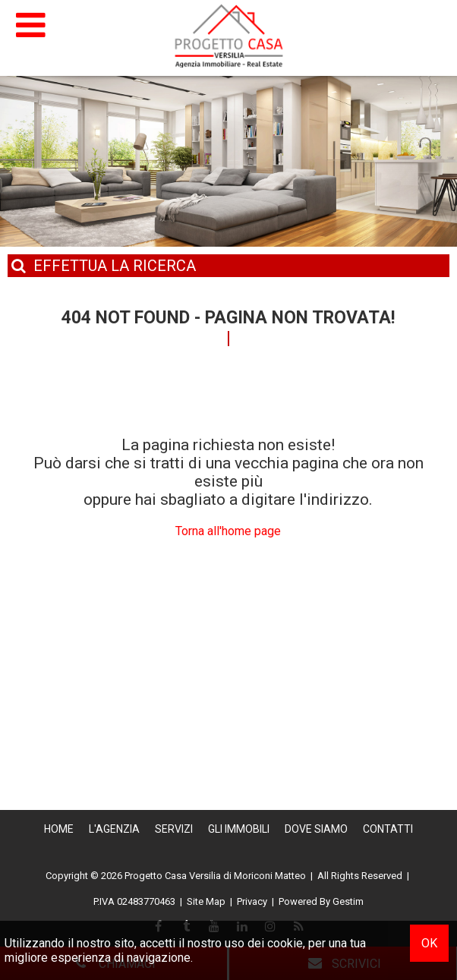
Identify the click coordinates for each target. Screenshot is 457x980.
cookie (285, 943)
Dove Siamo (316, 829)
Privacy (252, 901)
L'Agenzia (114, 829)
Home (59, 829)
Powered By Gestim (321, 901)
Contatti (388, 829)
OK (429, 943)
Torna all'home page (228, 531)
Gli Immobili (239, 829)
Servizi (174, 829)
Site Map (206, 901)
